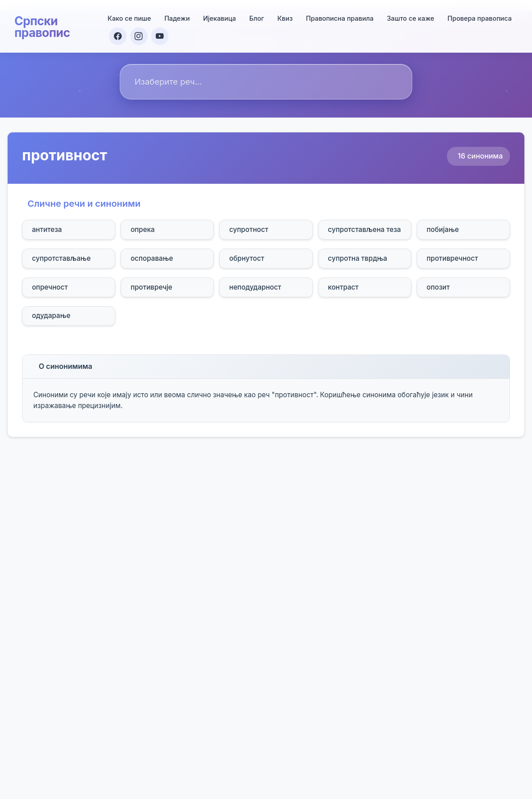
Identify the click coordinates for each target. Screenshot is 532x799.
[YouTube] (162, 35)
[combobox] (266, 82)
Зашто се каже (411, 16)
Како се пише (129, 16)
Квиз (285, 16)
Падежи (177, 16)
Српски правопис (44, 25)
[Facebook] (118, 35)
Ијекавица (220, 16)
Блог (257, 16)
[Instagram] (140, 35)
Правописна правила (340, 16)
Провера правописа (480, 16)
